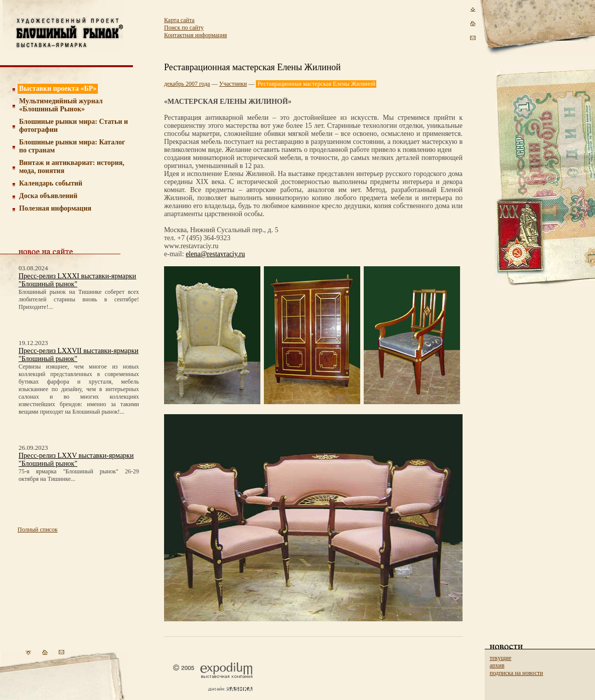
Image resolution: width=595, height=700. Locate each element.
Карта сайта (179, 20)
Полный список (38, 530)
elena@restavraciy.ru (215, 254)
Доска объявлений (48, 196)
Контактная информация (195, 35)
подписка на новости (516, 673)
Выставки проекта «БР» (58, 89)
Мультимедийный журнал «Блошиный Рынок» (61, 105)
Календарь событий (51, 183)
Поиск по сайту (184, 28)
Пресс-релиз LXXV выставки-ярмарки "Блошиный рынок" (76, 460)
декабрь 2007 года (187, 84)
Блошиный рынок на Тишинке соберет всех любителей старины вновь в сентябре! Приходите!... (79, 299)
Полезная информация (55, 208)
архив (497, 665)
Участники (233, 84)
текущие (500, 658)
